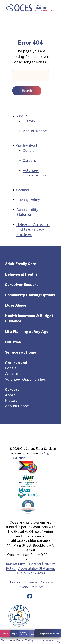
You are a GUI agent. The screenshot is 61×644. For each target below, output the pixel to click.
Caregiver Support (21, 285)
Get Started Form (44, 11)
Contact (39, 5)
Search (27, 91)
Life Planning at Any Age (27, 332)
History (29, 121)
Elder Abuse (16, 305)
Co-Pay (29, 640)
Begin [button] (14, 634)
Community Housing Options (30, 295)
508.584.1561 (41, 8)
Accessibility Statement (37, 568)
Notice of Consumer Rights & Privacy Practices (33, 229)
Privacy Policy (28, 200)
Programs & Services (48, 633)
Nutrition (13, 342)
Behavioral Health (21, 274)
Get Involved (49, 641)
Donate (29, 151)
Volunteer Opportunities (25, 379)
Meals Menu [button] (34, 634)
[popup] (58, 641)
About (4, 640)
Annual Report (35, 131)
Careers (29, 160)
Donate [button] (5, 634)
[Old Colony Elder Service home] (19, 8)
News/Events (16, 640)
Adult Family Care (21, 264)
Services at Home (21, 352)
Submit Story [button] (24, 634)
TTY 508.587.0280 (31, 573)
